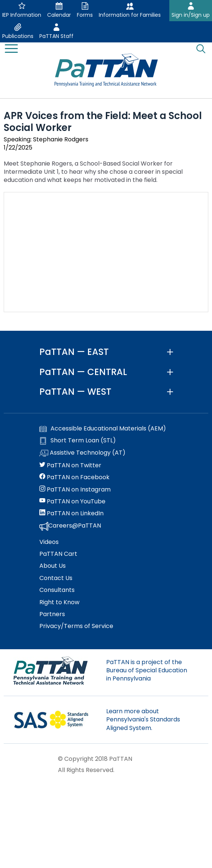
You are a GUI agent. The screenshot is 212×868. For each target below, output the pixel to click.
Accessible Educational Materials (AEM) (103, 429)
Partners (52, 614)
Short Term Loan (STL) (78, 441)
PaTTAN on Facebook (74, 477)
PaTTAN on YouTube (72, 502)
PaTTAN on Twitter (70, 465)
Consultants (57, 590)
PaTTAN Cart (58, 554)
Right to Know (59, 602)
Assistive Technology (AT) (82, 453)
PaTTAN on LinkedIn (71, 513)
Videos (49, 542)
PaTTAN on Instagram (75, 490)
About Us (53, 566)
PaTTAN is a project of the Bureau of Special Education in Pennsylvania (147, 670)
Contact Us (56, 578)
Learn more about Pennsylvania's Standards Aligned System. (143, 720)
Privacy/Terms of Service (76, 626)
